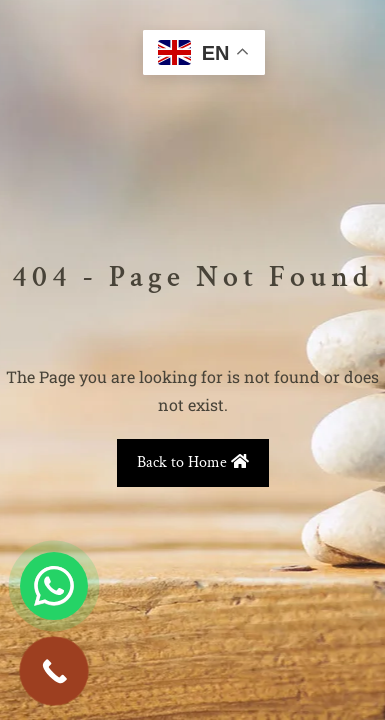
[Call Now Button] (54, 671)
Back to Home (193, 462)
